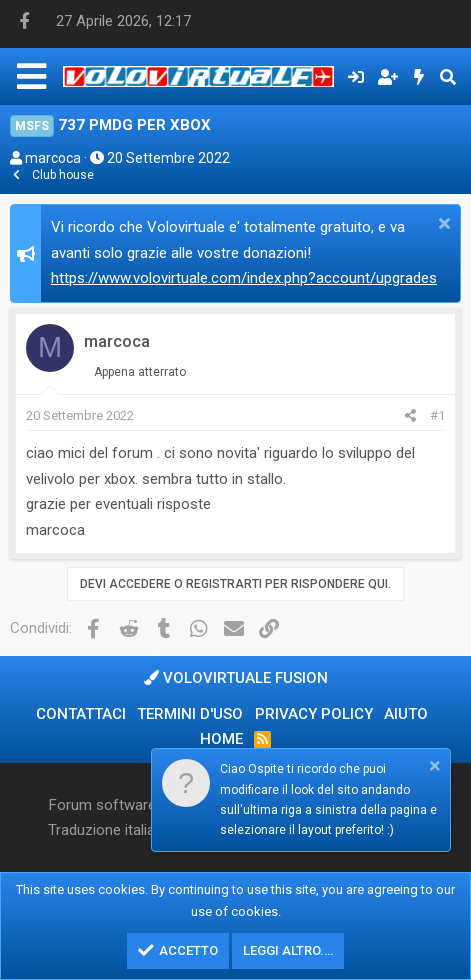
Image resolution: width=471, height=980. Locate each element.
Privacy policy (314, 714)
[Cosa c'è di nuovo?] (419, 77)
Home (221, 739)
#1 (437, 415)
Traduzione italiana (109, 830)
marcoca (53, 158)
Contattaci (81, 714)
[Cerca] (447, 77)
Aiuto (406, 714)
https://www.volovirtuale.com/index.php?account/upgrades (244, 278)
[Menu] (31, 76)
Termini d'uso (190, 714)
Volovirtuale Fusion (236, 678)
